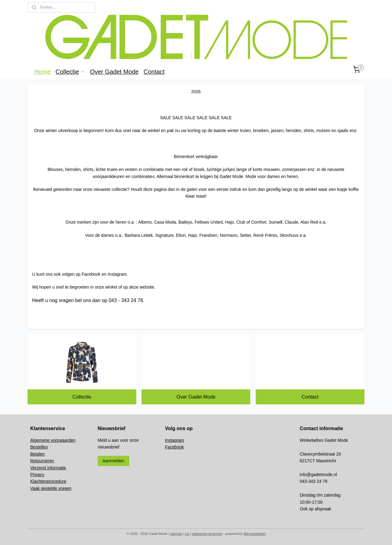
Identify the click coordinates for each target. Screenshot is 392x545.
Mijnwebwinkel (255, 534)
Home (42, 72)
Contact (154, 72)
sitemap (176, 534)
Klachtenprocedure (48, 481)
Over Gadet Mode (114, 72)
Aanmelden (113, 461)
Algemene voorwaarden (53, 440)
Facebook (174, 447)
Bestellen (39, 447)
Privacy (37, 475)
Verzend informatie (48, 468)
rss (187, 534)
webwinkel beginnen (207, 534)
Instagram (175, 440)
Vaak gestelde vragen (51, 488)
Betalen (38, 454)
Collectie (70, 72)
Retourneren (42, 461)
